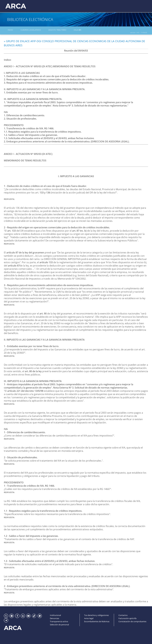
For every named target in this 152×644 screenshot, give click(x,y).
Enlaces (67, 30)
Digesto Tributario (50, 30)
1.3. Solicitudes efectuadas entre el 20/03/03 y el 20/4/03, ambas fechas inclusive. (49, 137)
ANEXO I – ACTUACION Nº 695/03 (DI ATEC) (28, 153)
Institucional (55, 614)
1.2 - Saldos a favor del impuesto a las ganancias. (31, 535)
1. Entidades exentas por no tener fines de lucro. (31, 91)
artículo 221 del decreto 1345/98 (25, 390)
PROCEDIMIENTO (14, 481)
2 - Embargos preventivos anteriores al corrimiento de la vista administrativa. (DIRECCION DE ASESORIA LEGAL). (67, 585)
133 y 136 (45, 192)
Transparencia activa (59, 621)
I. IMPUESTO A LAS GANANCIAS (76, 175)
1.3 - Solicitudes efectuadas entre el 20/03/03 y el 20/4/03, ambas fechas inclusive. (50, 560)
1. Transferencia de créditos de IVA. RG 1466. (29, 127)
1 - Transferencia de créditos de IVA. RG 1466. (29, 485)
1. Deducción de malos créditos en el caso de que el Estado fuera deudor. (45, 75)
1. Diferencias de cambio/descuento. (24, 114)
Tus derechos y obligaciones (96, 614)
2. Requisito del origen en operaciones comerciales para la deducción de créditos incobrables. (56, 78)
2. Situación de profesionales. (20, 118)
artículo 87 (14, 265)
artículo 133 (46, 261)
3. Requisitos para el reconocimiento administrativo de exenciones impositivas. (48, 82)
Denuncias (54, 618)
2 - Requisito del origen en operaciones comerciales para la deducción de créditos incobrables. (57, 226)
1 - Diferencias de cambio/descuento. (25, 431)
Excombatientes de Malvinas (97, 621)
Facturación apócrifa (127, 618)
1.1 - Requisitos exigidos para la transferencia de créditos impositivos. (43, 510)
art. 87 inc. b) (79, 230)
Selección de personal (59, 624)
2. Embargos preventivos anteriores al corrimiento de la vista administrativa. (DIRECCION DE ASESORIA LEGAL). (67, 140)
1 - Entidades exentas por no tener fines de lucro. (31, 345)
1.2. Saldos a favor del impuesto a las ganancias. (31, 134)
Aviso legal (89, 618)
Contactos (123, 614)
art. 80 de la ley (33, 370)
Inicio (8, 30)
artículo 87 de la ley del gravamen (25, 251)
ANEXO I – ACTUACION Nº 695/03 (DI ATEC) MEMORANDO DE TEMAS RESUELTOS (50, 65)
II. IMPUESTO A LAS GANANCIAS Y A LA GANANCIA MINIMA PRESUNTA (44, 339)
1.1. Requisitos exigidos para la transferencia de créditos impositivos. (43, 131)
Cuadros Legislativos (25, 30)
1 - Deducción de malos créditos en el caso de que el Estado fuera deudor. (45, 185)
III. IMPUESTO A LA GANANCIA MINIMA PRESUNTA (33, 380)
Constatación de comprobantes (132, 621)
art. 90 (43, 312)
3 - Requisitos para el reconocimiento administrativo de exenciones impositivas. (49, 284)
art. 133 (12, 230)
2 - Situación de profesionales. (21, 456)
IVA (6, 428)
